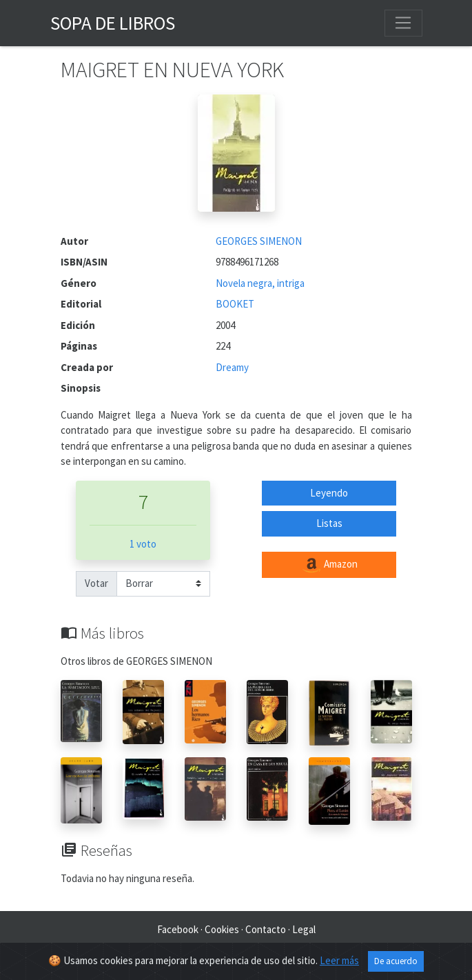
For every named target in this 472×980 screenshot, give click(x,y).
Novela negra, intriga (260, 283)
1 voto (143, 544)
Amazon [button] (329, 565)
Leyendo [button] (329, 493)
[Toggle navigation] (403, 23)
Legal (304, 929)
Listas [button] (329, 523)
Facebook (178, 929)
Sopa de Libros (113, 23)
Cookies (222, 929)
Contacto (266, 929)
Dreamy (232, 367)
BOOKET (235, 304)
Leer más (339, 961)
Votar (96, 583)
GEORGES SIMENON (259, 241)
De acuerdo (396, 962)
